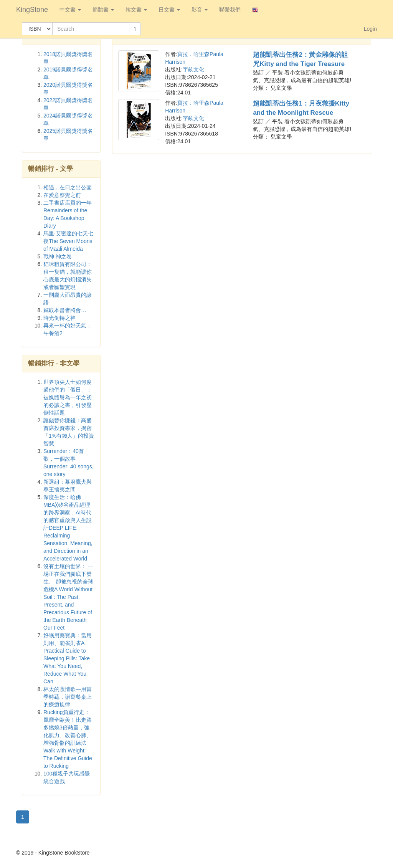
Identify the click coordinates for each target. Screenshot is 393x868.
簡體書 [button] (103, 10)
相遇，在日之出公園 (68, 187)
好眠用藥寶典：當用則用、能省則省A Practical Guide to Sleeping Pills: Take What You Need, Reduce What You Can (68, 658)
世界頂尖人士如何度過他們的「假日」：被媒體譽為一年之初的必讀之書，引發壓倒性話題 (68, 397)
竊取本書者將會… (65, 310)
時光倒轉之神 (59, 318)
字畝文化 (193, 69)
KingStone (32, 10)
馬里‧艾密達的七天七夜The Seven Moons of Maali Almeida (68, 241)
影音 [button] (200, 10)
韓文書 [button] (136, 10)
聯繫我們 (230, 10)
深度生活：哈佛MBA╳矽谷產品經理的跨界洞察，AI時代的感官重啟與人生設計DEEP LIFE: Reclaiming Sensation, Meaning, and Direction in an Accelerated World (68, 528)
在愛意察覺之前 (62, 195)
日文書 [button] (169, 10)
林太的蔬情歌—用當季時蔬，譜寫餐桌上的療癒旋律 (68, 697)
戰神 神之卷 (58, 256)
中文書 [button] (70, 10)
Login (370, 29)
